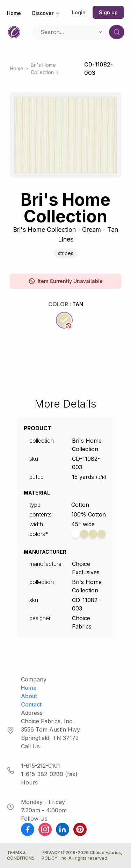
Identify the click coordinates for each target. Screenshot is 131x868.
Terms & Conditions (21, 855)
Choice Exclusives (86, 568)
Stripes (66, 253)
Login (79, 12)
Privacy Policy (51, 855)
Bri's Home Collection (43, 69)
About (29, 696)
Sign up (108, 12)
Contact (31, 704)
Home (14, 13)
